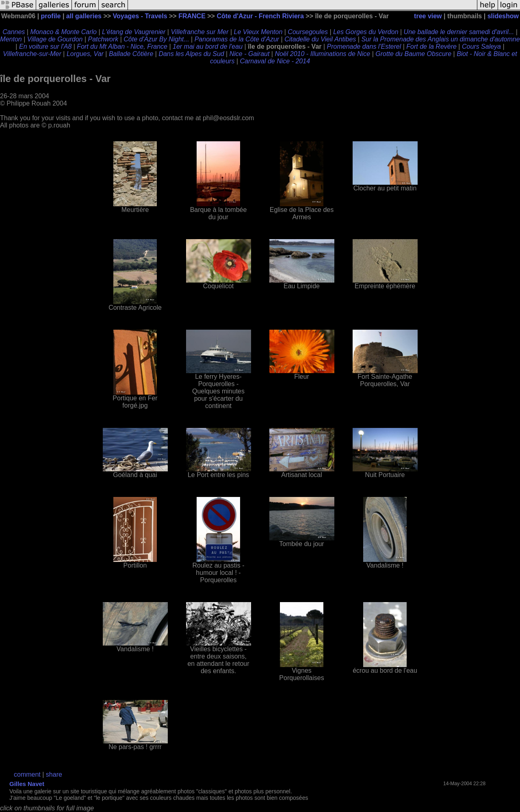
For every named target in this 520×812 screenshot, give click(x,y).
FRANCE (192, 16)
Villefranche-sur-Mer (32, 54)
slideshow (503, 16)
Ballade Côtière (131, 54)
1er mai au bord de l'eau (208, 46)
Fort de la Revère (431, 46)
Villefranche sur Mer (199, 32)
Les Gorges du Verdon (366, 32)
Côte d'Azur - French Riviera (260, 16)
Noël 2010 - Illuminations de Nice (322, 54)
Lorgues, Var (85, 54)
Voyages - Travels (140, 16)
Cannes (14, 32)
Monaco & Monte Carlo (63, 32)
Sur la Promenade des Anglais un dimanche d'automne (440, 39)
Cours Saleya (481, 46)
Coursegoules (308, 32)
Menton (11, 39)
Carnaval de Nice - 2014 (275, 61)
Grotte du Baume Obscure (413, 54)
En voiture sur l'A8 (45, 46)
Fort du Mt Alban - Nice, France (122, 46)
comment (27, 774)
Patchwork (103, 39)
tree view (428, 16)
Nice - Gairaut (250, 54)
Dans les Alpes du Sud (191, 54)
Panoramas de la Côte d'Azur (237, 39)
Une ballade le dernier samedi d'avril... (459, 32)
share (54, 774)
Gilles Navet (27, 784)
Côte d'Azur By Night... (156, 39)
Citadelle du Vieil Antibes (320, 39)
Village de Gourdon (55, 39)
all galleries (84, 16)
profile (51, 16)
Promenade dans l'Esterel (364, 46)
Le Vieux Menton (258, 32)
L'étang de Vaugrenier (134, 32)
